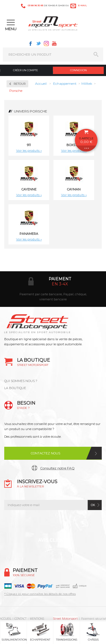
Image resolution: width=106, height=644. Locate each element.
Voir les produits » (29, 151)
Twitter (38, 44)
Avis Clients (54, 540)
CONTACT (20, 619)
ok (93, 505)
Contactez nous (46, 453)
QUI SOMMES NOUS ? (21, 381)
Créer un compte (25, 70)
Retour (20, 84)
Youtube (54, 44)
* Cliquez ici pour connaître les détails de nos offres (40, 594)
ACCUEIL (6, 619)
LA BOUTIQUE (15, 388)
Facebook (31, 44)
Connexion (78, 70)
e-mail (82, 5)
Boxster (74, 145)
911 (29, 145)
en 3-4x (60, 284)
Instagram (46, 44)
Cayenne (29, 189)
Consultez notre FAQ (57, 468)
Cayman (74, 189)
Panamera (29, 234)
